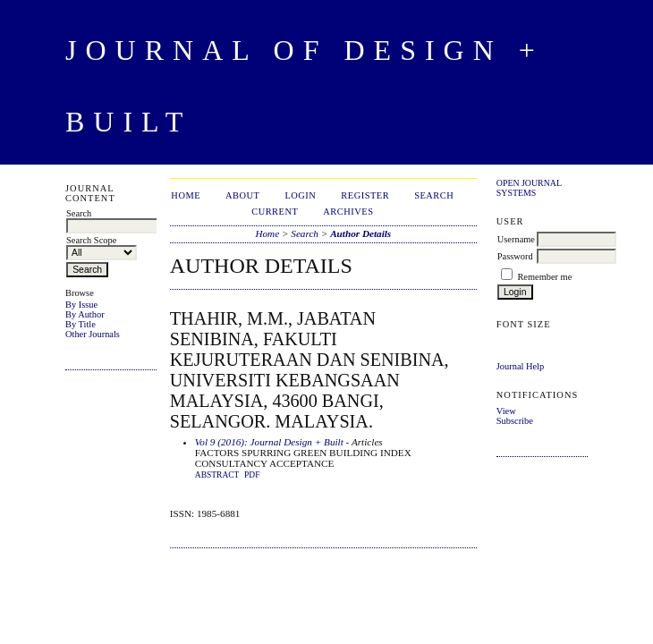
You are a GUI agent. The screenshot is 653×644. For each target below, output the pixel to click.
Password (515, 256)
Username (516, 239)
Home (186, 195)
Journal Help (520, 366)
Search (434, 195)
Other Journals (93, 334)
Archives (348, 212)
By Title (81, 324)
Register (365, 195)
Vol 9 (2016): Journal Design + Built (269, 442)
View (506, 411)
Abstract (217, 475)
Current (275, 212)
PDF (252, 475)
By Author (85, 314)
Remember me (544, 277)
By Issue (81, 305)
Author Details (360, 233)
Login (300, 195)
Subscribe (515, 421)
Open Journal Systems (529, 188)
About (242, 195)
